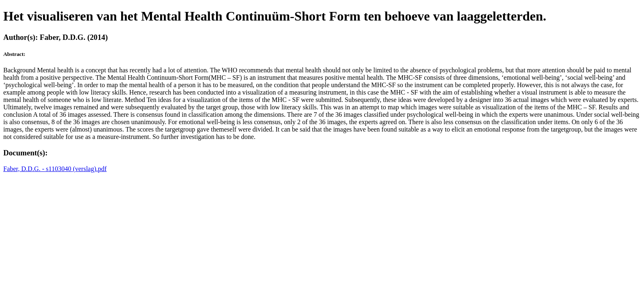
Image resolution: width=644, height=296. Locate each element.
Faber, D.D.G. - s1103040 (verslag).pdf (55, 169)
